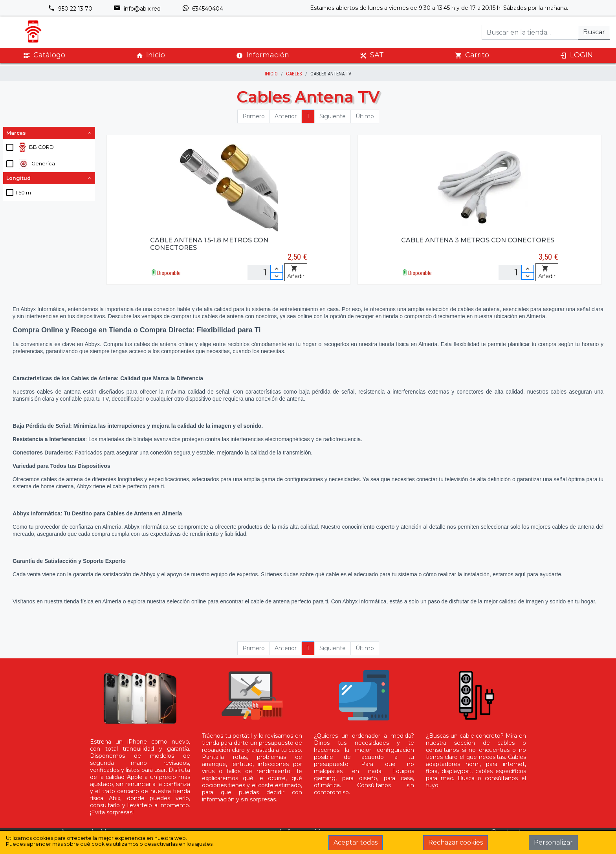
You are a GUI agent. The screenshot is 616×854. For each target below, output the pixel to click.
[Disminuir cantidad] (277, 276)
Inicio (150, 55)
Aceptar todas (356, 842)
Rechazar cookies (456, 842)
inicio (271, 74)
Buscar (594, 32)
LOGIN (576, 55)
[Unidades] (265, 272)
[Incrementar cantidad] (277, 268)
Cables (294, 74)
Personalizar (553, 842)
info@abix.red (137, 9)
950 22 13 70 (70, 9)
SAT (372, 55)
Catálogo (44, 55)
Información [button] (263, 55)
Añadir (296, 273)
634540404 (203, 9)
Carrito (472, 55)
